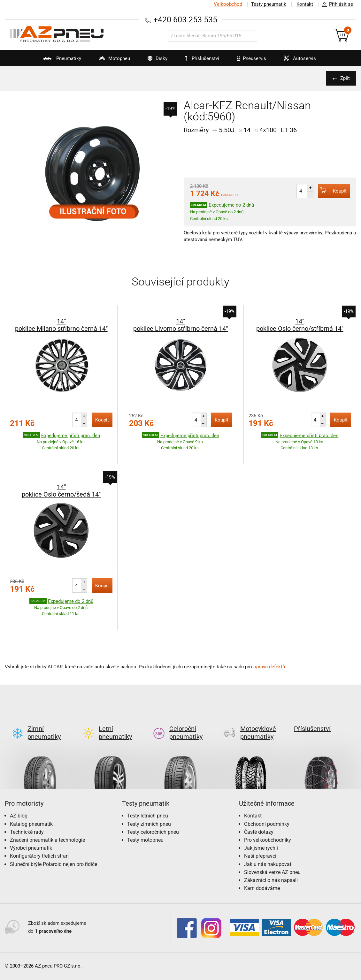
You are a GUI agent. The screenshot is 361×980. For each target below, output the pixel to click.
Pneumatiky (58, 61)
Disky (154, 61)
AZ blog (19, 791)
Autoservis (296, 61)
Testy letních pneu (148, 791)
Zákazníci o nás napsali (271, 855)
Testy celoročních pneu (153, 807)
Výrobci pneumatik (31, 823)
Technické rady (27, 807)
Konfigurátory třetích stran (39, 831)
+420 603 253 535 (185, 20)
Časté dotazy (259, 807)
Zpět (345, 78)
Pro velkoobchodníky (268, 815)
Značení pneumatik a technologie (47, 815)
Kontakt (305, 4)
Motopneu (110, 61)
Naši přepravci (260, 831)
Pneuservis (247, 61)
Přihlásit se (336, 4)
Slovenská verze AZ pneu (272, 847)
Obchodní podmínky (267, 799)
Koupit (332, 191)
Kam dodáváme (262, 863)
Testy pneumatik (269, 4)
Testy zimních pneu (149, 799)
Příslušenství (202, 58)
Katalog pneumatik (31, 799)
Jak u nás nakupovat (268, 839)
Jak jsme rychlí (261, 823)
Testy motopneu (145, 815)
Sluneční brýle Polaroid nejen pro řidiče (54, 839)
